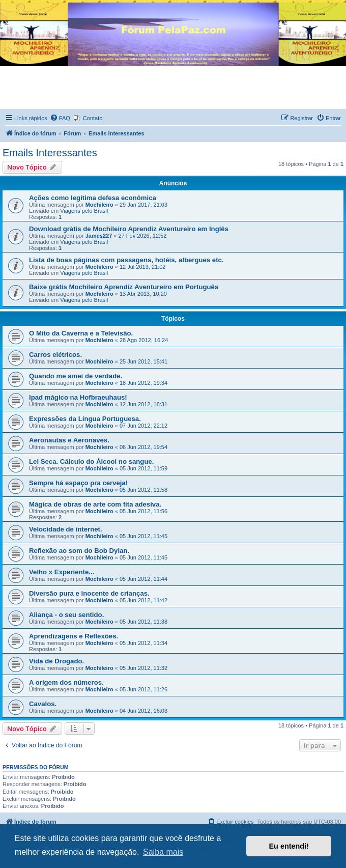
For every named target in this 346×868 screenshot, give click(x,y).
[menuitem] (60, 118)
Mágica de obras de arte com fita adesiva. (95, 504)
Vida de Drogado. (56, 661)
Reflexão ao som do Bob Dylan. (79, 551)
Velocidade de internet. (66, 529)
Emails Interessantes (50, 153)
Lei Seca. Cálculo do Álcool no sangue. (91, 461)
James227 (99, 236)
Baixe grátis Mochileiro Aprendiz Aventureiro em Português (124, 287)
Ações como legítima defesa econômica (93, 198)
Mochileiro (99, 205)
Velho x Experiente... (62, 572)
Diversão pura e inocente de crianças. (89, 593)
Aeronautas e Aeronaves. (69, 440)
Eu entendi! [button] (289, 846)
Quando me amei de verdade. (76, 376)
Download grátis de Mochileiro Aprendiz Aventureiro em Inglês (129, 229)
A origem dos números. (66, 682)
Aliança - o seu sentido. (66, 615)
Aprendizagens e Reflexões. (74, 636)
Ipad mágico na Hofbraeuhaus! (78, 397)
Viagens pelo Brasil (84, 211)
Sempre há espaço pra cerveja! (78, 483)
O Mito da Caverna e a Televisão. (81, 333)
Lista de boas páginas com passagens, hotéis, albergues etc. (126, 260)
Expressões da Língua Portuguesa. (85, 419)
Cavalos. (43, 704)
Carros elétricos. (55, 355)
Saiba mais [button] (163, 852)
